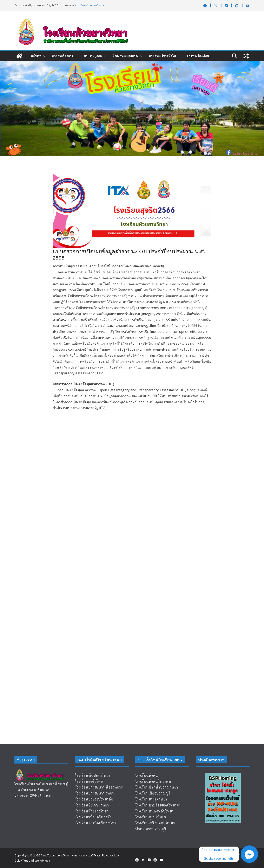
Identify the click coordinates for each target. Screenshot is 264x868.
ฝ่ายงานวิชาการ (63, 56)
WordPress (42, 860)
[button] (44, 56)
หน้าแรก (36, 56)
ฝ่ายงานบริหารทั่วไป (163, 56)
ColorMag (21, 860)
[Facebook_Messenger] (249, 854)
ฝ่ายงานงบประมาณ (126, 56)
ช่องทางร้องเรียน (198, 56)
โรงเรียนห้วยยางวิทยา (89, 5)
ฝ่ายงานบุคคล (93, 56)
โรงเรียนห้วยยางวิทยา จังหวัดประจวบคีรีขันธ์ (71, 855)
